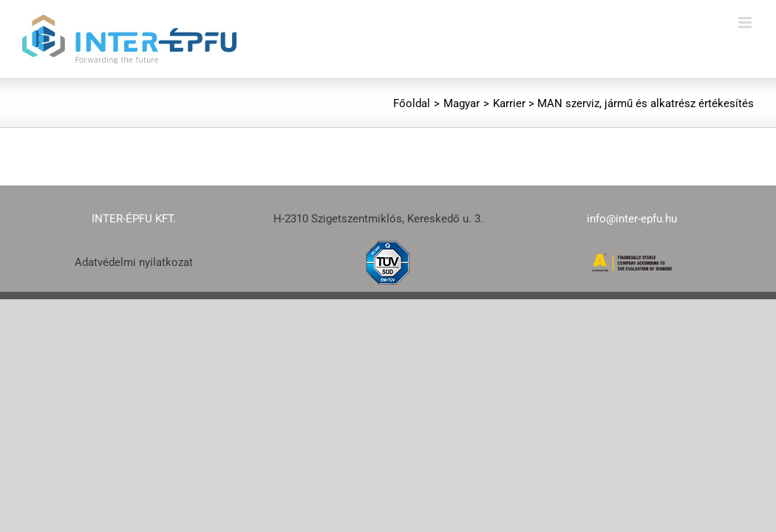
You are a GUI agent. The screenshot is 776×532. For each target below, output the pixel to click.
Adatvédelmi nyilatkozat (134, 262)
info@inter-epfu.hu (632, 219)
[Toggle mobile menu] (746, 23)
